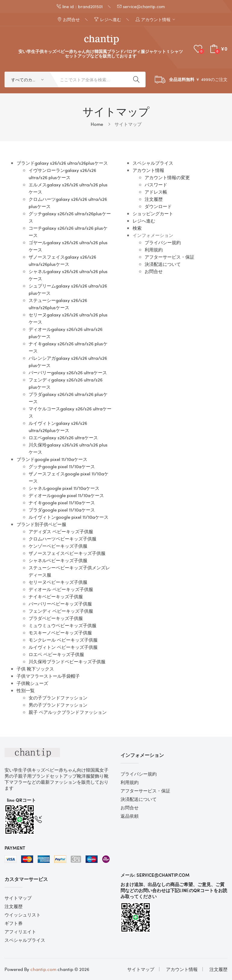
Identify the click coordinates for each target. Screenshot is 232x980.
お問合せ (154, 271)
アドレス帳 (156, 192)
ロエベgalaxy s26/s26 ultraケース (63, 437)
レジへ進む (144, 221)
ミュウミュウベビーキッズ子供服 (63, 625)
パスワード (156, 185)
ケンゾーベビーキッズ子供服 (58, 546)
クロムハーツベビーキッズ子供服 (63, 539)
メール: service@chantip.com (155, 875)
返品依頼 (130, 816)
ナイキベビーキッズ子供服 (56, 596)
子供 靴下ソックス (35, 669)
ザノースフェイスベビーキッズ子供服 (67, 553)
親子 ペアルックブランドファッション (68, 712)
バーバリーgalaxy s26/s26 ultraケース (68, 372)
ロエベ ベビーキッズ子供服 (56, 654)
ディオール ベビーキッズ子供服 (61, 589)
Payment (15, 848)
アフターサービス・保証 (169, 257)
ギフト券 (14, 923)
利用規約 (154, 250)
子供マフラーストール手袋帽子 (48, 676)
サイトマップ (128, 124)
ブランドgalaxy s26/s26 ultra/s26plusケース (62, 163)
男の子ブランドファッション (58, 705)
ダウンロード (158, 206)
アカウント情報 (148, 170)
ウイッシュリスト (23, 915)
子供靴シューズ (32, 683)
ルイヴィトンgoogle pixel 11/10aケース (69, 517)
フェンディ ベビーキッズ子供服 (61, 611)
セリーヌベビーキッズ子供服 (58, 582)
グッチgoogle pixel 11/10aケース (62, 466)
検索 (137, 228)
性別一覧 (26, 690)
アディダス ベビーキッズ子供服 (61, 531)
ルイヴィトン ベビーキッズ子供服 (63, 647)
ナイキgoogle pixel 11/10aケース (62, 502)
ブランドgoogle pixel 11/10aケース (52, 459)
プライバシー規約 (163, 242)
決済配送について (163, 264)
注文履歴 (154, 199)
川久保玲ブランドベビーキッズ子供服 (67, 661)
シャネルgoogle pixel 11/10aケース (64, 488)
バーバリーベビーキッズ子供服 (60, 604)
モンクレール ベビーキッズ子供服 (63, 640)
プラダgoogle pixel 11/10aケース (62, 510)
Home (97, 124)
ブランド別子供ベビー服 (41, 524)
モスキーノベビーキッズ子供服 (60, 633)
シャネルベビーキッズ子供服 (58, 560)
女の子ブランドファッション (58, 698)
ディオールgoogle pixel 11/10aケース (66, 495)
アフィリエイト (20, 932)
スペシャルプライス (153, 163)
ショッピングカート (153, 213)
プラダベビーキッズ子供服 (56, 618)
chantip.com (43, 969)
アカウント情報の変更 (167, 177)
